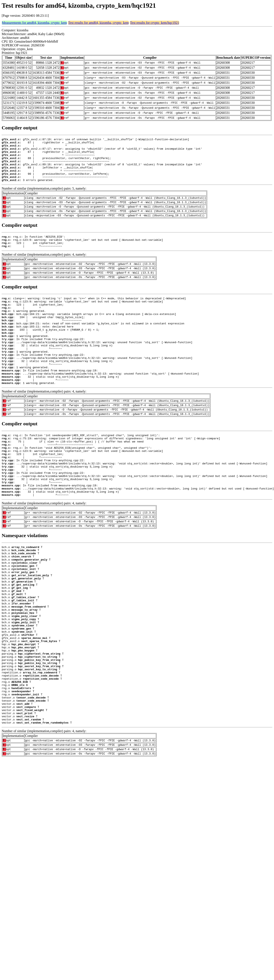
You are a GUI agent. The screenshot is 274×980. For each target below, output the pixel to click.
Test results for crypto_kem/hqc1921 (155, 23)
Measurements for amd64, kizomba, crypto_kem (34, 23)
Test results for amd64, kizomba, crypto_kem (98, 23)
